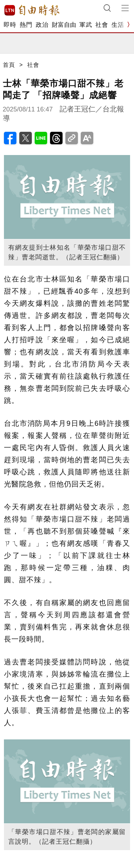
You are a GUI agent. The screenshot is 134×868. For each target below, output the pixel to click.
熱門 (26, 25)
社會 (102, 25)
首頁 (9, 65)
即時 (10, 25)
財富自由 (64, 25)
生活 (118, 25)
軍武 (86, 25)
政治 (42, 25)
